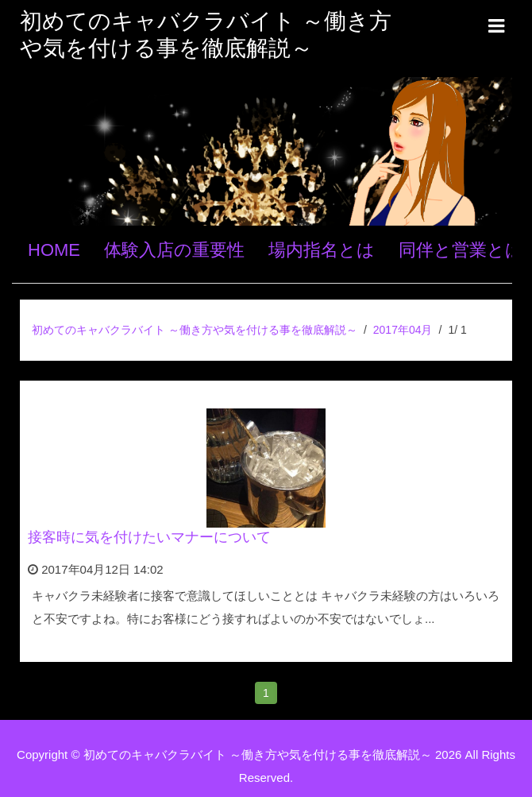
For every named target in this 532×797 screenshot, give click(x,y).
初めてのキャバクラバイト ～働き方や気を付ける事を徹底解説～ (195, 330)
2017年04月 (403, 330)
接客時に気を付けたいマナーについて (149, 537)
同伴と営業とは (461, 250)
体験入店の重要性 (174, 250)
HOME (54, 250)
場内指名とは (322, 250)
